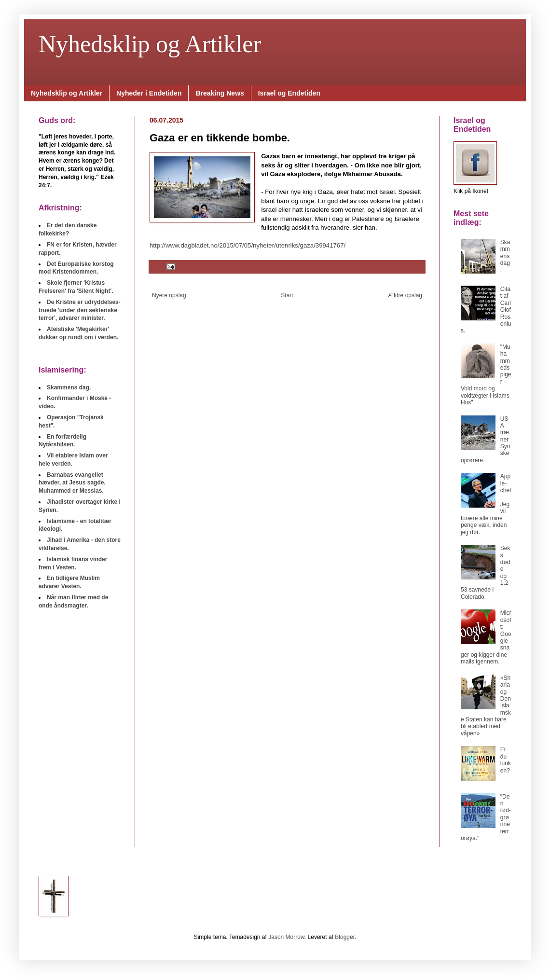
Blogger (345, 937)
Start (287, 295)
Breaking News (220, 93)
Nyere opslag (169, 295)
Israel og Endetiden (289, 93)
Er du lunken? (506, 760)
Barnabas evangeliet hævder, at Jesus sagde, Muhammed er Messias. (72, 483)
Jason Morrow (286, 937)
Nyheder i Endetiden (149, 93)
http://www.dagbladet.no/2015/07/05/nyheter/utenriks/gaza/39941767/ (247, 245)
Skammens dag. (505, 256)
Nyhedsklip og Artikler (150, 44)
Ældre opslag (405, 295)
